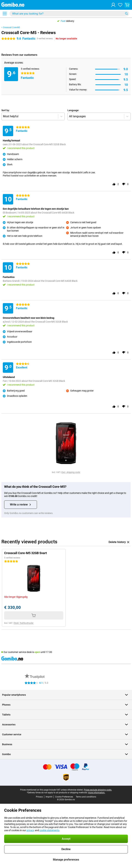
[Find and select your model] (69, 14)
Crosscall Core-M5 (11, 27)
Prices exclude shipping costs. (98, 790)
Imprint (49, 797)
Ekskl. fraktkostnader (24, 623)
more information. (97, 793)
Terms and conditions (86, 797)
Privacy (39, 797)
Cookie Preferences (64, 797)
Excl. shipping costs (71, 472)
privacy (30, 830)
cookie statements (49, 830)
